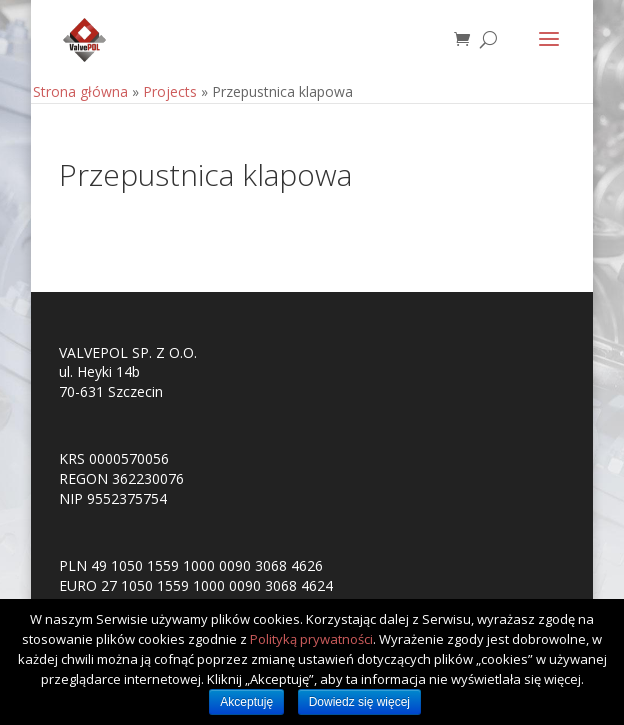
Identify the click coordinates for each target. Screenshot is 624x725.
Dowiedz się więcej (359, 702)
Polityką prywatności (311, 639)
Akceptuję (246, 702)
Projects (170, 91)
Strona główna (80, 91)
